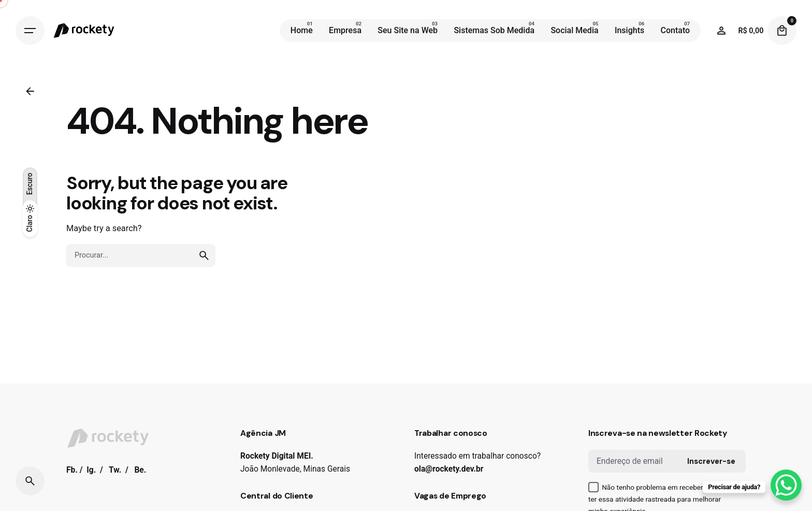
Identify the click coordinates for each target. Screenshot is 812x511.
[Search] (30, 481)
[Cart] (782, 31)
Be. (140, 470)
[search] (204, 255)
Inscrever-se (711, 461)
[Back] (30, 91)
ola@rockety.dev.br (449, 469)
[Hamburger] (30, 31)
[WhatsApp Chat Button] (786, 485)
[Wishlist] (721, 31)
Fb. (72, 470)
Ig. (91, 470)
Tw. (115, 470)
